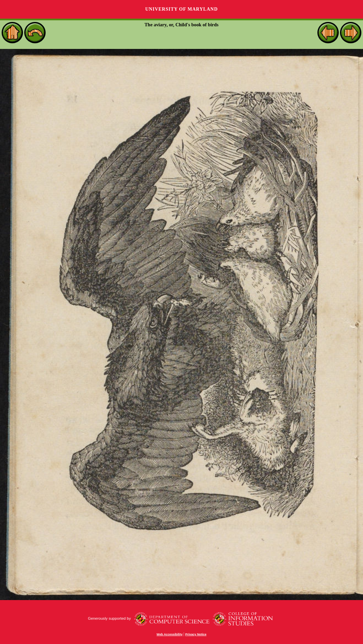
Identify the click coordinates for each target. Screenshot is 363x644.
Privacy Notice (196, 634)
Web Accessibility (170, 634)
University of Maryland (181, 9)
